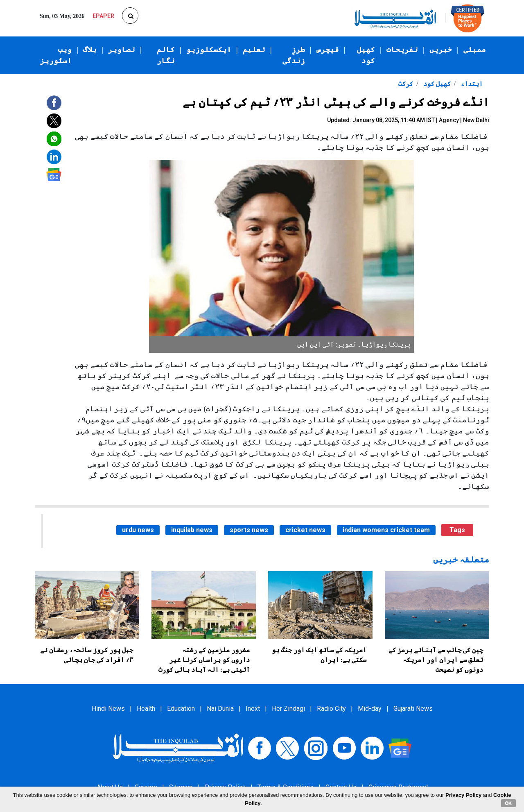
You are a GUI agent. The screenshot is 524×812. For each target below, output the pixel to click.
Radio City (331, 709)
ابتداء (471, 84)
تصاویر (122, 50)
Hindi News (108, 709)
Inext (253, 709)
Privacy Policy (463, 795)
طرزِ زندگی (294, 55)
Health (146, 709)
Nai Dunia (220, 709)
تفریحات (402, 50)
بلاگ (90, 50)
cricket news (305, 530)
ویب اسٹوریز (56, 55)
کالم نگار (166, 55)
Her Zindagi (288, 709)
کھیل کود (366, 55)
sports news (249, 530)
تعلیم (254, 50)
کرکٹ (406, 84)
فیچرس (328, 50)
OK (509, 803)
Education (181, 709)
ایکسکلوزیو (209, 50)
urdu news (138, 530)
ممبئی (475, 50)
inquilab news (192, 530)
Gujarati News (413, 709)
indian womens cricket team (386, 530)
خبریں (441, 50)
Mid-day (370, 709)
